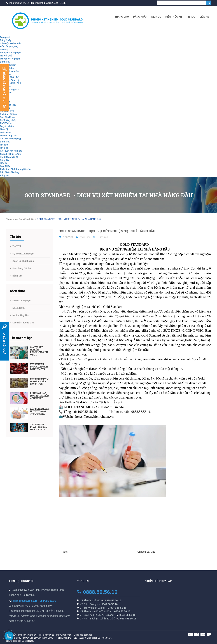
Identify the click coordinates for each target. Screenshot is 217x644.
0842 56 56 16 (118, 608)
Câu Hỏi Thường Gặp (11, 139)
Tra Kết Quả (6, 56)
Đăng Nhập (140, 17)
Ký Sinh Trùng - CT (10, 90)
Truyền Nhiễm (7, 126)
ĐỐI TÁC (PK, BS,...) (10, 47)
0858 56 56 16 (122, 611)
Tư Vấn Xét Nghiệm (10, 59)
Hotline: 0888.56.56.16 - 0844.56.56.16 (34, 601)
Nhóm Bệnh (19, 308)
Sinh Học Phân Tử (9, 77)
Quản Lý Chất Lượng (11, 154)
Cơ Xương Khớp (8, 120)
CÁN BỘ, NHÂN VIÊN (11, 44)
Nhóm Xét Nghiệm (9, 71)
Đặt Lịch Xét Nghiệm (10, 53)
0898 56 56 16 (128, 619)
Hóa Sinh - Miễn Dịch (11, 83)
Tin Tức (191, 17)
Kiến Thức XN (174, 17)
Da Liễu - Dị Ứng (8, 114)
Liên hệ (204, 17)
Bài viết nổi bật (27, 219)
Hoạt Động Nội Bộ (9, 157)
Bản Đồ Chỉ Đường (10, 172)
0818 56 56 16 (113, 600)
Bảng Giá (5, 62)
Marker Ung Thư (8, 136)
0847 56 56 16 (110, 604)
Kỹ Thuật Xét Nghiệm (11, 151)
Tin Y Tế (4, 148)
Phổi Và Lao (6, 123)
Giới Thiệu (5, 166)
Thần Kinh (5, 133)
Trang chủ (122, 17)
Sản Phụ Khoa (7, 117)
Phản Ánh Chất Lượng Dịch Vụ (16, 169)
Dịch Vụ (156, 17)
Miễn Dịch (5, 129)
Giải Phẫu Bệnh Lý (10, 80)
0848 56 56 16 (127, 615)
